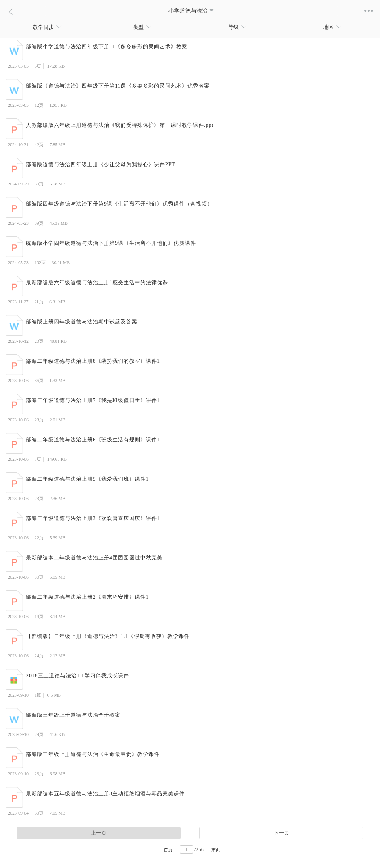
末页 (216, 850)
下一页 (281, 833)
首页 (168, 850)
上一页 (99, 833)
